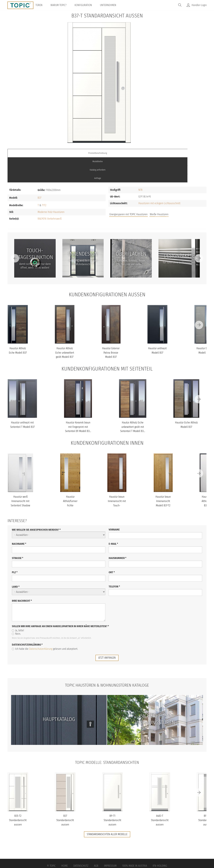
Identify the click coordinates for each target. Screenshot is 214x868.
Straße (18, 533)
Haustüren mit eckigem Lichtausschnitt (159, 178)
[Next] (199, 233)
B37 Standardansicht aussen (65, 795)
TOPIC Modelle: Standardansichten (107, 737)
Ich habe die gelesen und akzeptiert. (45, 624)
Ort (112, 547)
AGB (96, 841)
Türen (43, 5)
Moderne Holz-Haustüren (51, 187)
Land (16, 562)
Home (65, 841)
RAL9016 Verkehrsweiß (50, 193)
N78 (140, 165)
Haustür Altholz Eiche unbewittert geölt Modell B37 (65, 327)
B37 (39, 172)
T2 (45, 180)
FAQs (169, 191)
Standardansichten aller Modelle (107, 809)
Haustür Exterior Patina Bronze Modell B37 (111, 327)
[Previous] (15, 233)
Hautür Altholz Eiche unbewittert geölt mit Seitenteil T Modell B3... (133, 402)
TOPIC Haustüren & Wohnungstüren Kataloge (107, 660)
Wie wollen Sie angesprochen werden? (36, 505)
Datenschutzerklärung (27, 620)
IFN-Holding (160, 841)
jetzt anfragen (107, 633)
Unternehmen (113, 5)
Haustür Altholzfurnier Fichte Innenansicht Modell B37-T (70, 480)
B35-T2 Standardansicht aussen (18, 795)
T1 (43, 180)
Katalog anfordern (132, 153)
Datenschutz (81, 841)
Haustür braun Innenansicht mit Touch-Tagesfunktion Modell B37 (117, 480)
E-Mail (113, 519)
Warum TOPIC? (63, 5)
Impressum (110, 841)
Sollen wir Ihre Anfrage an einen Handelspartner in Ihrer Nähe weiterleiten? (60, 601)
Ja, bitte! (18, 605)
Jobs (158, 191)
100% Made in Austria (135, 841)
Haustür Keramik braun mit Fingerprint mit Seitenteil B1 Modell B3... (78, 402)
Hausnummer (118, 533)
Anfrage (182, 153)
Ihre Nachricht (22, 576)
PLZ (15, 547)
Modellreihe (82, 153)
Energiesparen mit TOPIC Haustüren (128, 189)
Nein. (16, 609)
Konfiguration (88, 5)
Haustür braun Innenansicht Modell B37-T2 (163, 476)
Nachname (19, 519)
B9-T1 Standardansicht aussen (112, 795)
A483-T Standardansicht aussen (160, 795)
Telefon (114, 561)
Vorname (114, 504)
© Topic (51, 841)
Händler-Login (199, 5)
